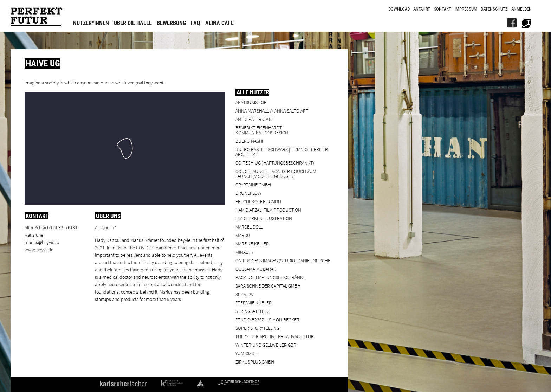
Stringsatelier (252, 311)
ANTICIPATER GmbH (255, 119)
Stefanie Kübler (254, 303)
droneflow (248, 193)
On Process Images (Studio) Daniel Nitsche (283, 260)
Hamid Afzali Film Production (268, 210)
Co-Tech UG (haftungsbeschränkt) (275, 163)
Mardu (243, 235)
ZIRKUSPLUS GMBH (255, 362)
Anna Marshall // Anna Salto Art (272, 111)
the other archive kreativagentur (275, 336)
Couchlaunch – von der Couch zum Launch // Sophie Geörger (276, 173)
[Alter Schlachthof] (526, 23)
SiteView (245, 294)
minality (244, 252)
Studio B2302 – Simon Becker (267, 319)
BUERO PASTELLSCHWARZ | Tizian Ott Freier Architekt (282, 152)
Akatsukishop (251, 102)
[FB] (512, 23)
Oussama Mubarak (256, 269)
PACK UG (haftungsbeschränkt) (271, 277)
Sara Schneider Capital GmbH (268, 286)
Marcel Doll (249, 227)
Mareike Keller (252, 243)
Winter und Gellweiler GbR (266, 345)
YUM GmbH (247, 353)
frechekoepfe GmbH (258, 201)
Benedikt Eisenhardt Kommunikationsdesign (262, 130)
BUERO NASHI (249, 141)
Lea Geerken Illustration (264, 218)
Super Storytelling (257, 328)
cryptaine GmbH (253, 184)
